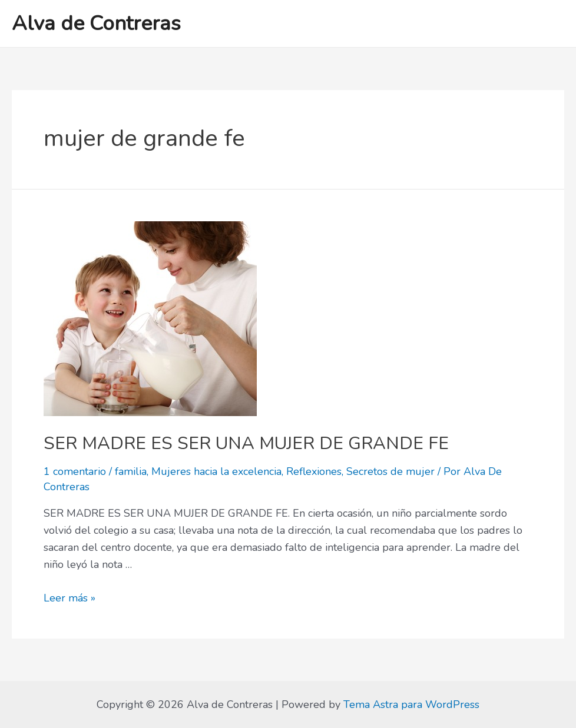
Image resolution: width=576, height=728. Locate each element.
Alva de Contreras (96, 23)
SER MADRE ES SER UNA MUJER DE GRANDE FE (246, 443)
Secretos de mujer (390, 471)
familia (131, 471)
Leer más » (69, 598)
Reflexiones (314, 471)
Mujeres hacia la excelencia (216, 471)
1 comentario (75, 471)
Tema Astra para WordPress (411, 704)
